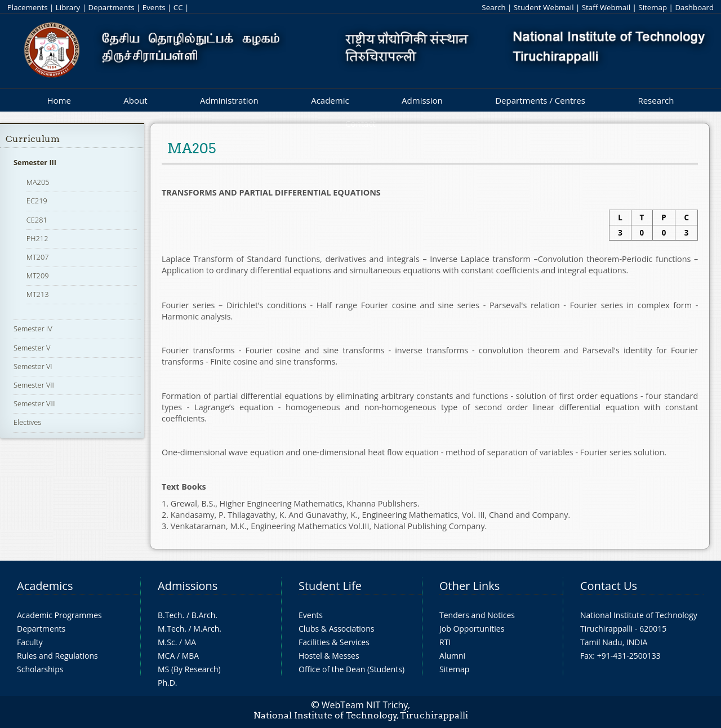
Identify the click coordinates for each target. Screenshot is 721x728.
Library (68, 7)
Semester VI (33, 366)
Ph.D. (168, 683)
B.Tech (170, 615)
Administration (229, 100)
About (135, 100)
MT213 (38, 294)
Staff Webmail (606, 7)
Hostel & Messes (329, 656)
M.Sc (166, 642)
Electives (27, 422)
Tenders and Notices (477, 615)
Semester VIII (35, 403)
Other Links (469, 586)
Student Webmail (544, 7)
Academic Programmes (59, 615)
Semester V (32, 348)
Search (493, 7)
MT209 (38, 276)
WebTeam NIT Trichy (365, 705)
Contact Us (609, 586)
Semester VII (34, 385)
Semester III (35, 162)
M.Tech (171, 629)
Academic (330, 100)
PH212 (37, 238)
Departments (112, 7)
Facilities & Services (334, 642)
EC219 (37, 201)
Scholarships (40, 669)
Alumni (452, 656)
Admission (422, 100)
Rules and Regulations (57, 656)
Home (59, 100)
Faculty (30, 642)
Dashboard (694, 7)
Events (154, 7)
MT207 (38, 257)
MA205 (38, 182)
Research (656, 100)
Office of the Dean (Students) (351, 669)
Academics (45, 586)
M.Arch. (207, 629)
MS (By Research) (189, 669)
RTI (445, 642)
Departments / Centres (540, 100)
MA (190, 642)
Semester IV (33, 329)
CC (178, 7)
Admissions (188, 586)
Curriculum (33, 139)
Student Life (330, 586)
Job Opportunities (472, 629)
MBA (191, 656)
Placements (28, 7)
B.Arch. (204, 615)
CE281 (37, 220)
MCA (166, 656)
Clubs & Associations (337, 629)
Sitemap (653, 7)
